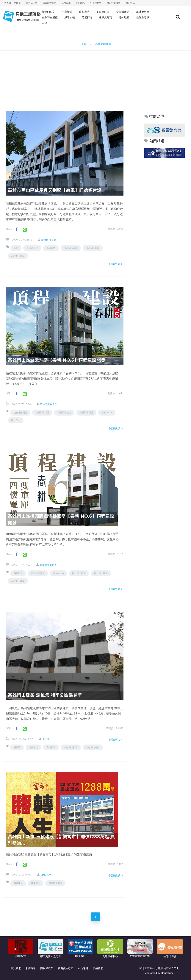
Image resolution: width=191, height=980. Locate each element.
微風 (16, 248)
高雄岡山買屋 (71, 248)
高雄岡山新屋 (18, 256)
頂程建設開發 (20, 412)
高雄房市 (51, 248)
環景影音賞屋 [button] (51, 3)
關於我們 (16, 968)
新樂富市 (36, 883)
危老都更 (87, 17)
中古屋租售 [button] (97, 3)
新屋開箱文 (48, 12)
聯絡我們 (98, 968)
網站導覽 (83, 968)
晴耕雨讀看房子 (50, 240)
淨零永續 (70, 17)
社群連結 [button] (132, 3)
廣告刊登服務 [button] (115, 3)
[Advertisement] (96, 76)
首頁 (83, 44)
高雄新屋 (51, 747)
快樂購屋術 (123, 12)
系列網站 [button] (82, 3)
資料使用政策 (66, 968)
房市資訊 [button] (67, 3)
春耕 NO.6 (58, 573)
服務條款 (31, 968)
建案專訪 (84, 12)
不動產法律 (103, 12)
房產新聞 (67, 12)
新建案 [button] (19, 3)
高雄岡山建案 (93, 248)
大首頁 (8, 3)
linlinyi (47, 875)
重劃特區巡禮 (50, 17)
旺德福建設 (32, 248)
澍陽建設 (33, 747)
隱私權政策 (47, 968)
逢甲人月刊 (105, 17)
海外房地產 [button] (33, 3)
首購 (45, 23)
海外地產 (124, 17)
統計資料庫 (143, 12)
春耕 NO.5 (107, 412)
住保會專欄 (143, 17)
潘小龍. (47, 739)
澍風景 (17, 747)
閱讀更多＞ (116, 264)
